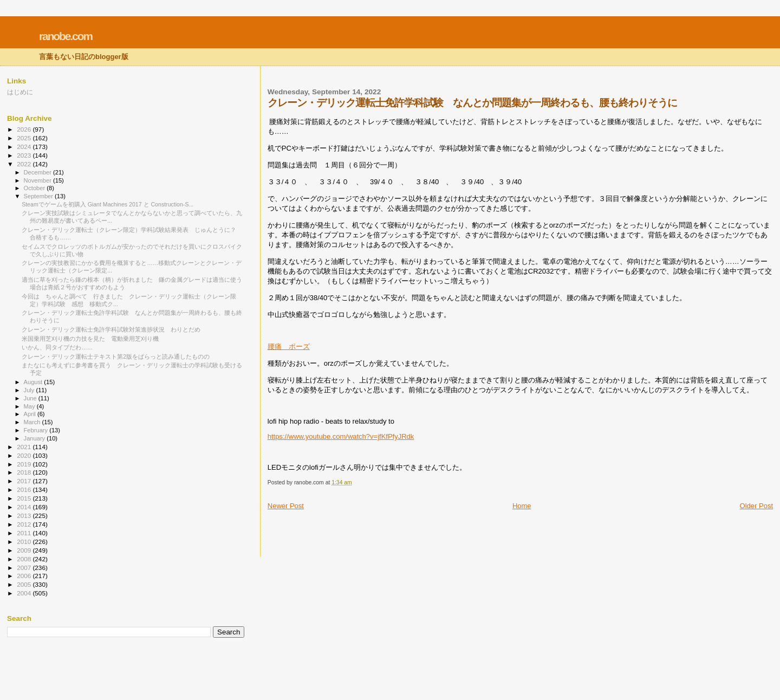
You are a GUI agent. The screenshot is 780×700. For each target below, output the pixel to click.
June (31, 398)
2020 (25, 455)
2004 (25, 593)
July (30, 390)
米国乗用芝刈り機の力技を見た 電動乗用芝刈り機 (90, 339)
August (34, 382)
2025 (25, 138)
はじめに (20, 92)
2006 (25, 576)
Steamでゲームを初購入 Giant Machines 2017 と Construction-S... (108, 204)
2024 (25, 147)
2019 (25, 464)
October (35, 188)
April (31, 414)
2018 (25, 472)
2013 (25, 516)
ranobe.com (66, 36)
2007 (25, 568)
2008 (25, 559)
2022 (25, 164)
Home (522, 506)
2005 (25, 584)
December (38, 172)
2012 (25, 524)
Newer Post (286, 506)
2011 (25, 533)
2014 (25, 507)
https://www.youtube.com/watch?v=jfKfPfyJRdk (341, 436)
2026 (25, 129)
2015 (25, 498)
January (35, 438)
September (40, 196)
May (30, 406)
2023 (25, 155)
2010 (25, 542)
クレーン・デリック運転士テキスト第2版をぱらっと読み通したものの (116, 357)
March (33, 422)
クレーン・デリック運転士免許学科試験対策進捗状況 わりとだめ (111, 329)
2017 (25, 481)
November (38, 180)
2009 (25, 550)
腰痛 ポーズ (289, 346)
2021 (25, 447)
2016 (25, 490)
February (37, 430)
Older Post (756, 506)
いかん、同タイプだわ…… (57, 347)
